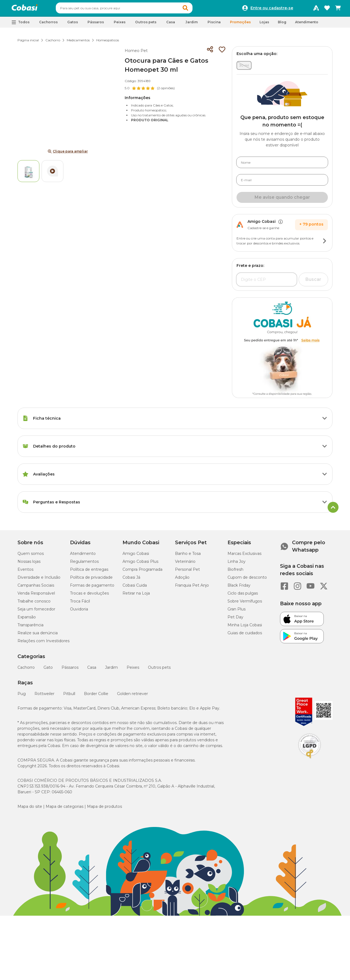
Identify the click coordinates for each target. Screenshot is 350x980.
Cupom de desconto (247, 580)
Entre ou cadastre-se (272, 9)
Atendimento (307, 24)
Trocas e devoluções (89, 596)
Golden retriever (132, 696)
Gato (48, 670)
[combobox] (135, 9)
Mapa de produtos (104, 809)
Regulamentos (84, 564)
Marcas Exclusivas (244, 556)
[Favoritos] (327, 9)
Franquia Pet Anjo (192, 588)
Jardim (111, 670)
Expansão (27, 619)
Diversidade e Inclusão (39, 580)
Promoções (240, 24)
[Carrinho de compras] (338, 9)
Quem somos (31, 556)
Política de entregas (89, 572)
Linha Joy (237, 564)
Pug (22, 696)
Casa (92, 670)
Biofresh (235, 572)
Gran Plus (237, 612)
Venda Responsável (36, 596)
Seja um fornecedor (36, 612)
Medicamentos (78, 43)
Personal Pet (187, 572)
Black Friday (239, 588)
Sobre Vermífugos (245, 604)
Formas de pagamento (92, 588)
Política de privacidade (91, 580)
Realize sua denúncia (38, 635)
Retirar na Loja (136, 596)
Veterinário (185, 564)
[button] (196, 9)
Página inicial (28, 43)
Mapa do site (30, 809)
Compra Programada (142, 572)
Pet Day (235, 619)
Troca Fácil (80, 604)
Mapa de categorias (65, 809)
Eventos (25, 572)
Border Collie (96, 696)
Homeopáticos (108, 43)
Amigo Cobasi (136, 556)
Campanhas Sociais (36, 588)
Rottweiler (44, 696)
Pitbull (69, 696)
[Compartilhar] (210, 52)
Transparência (30, 627)
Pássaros (70, 670)
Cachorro (53, 43)
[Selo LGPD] (310, 761)
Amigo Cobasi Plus (140, 564)
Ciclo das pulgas (243, 596)
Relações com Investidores (43, 643)
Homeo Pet (136, 53)
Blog (282, 24)
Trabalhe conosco (34, 604)
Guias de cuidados (245, 635)
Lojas (264, 24)
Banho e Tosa (188, 556)
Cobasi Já (131, 580)
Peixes (133, 670)
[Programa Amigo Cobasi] (316, 9)
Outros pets (159, 670)
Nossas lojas (29, 564)
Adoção (182, 580)
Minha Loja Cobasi (245, 627)
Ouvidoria (79, 612)
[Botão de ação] (325, 243)
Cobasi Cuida (135, 588)
